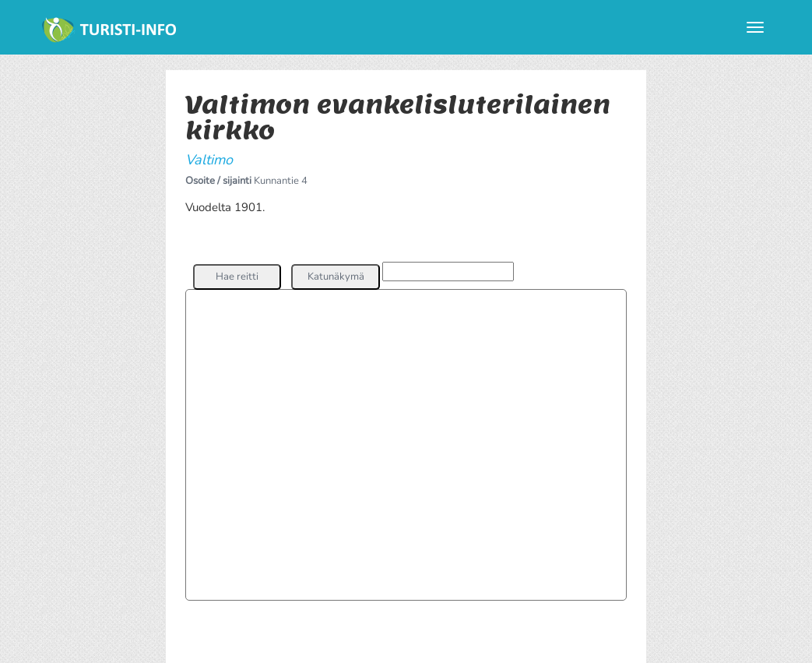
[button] (237, 277)
